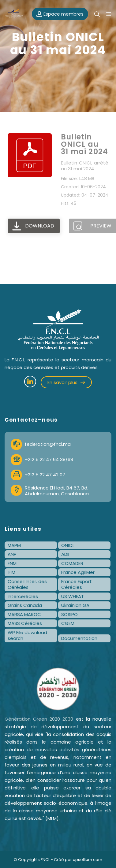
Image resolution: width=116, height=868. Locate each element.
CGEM (68, 623)
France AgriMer (78, 572)
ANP (12, 554)
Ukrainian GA (75, 605)
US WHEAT (73, 596)
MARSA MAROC (24, 614)
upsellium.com (88, 860)
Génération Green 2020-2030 (39, 719)
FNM (12, 563)
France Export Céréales (77, 584)
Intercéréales (23, 596)
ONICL (68, 545)
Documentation (79, 638)
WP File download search (27, 635)
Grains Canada (25, 605)
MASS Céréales (25, 623)
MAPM (14, 545)
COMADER (72, 563)
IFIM (11, 572)
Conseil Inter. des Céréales (27, 584)
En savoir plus (66, 382)
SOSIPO (69, 614)
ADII (65, 554)
